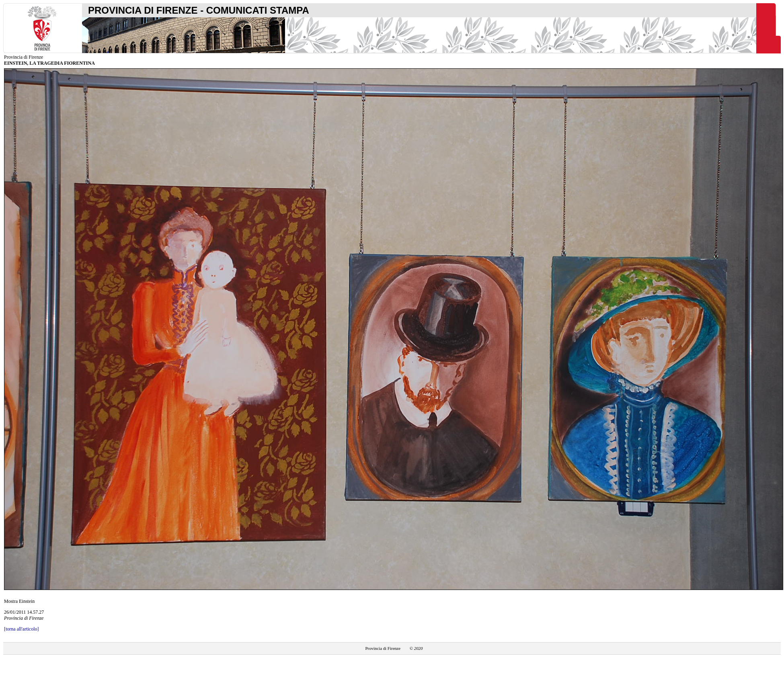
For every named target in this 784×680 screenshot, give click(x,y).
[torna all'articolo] (21, 629)
